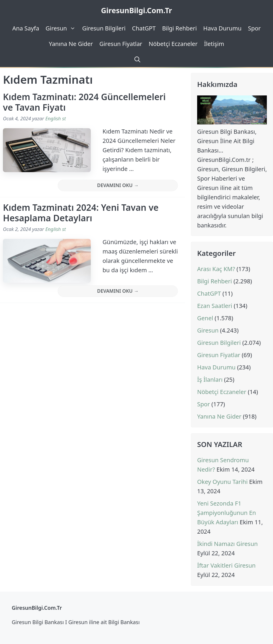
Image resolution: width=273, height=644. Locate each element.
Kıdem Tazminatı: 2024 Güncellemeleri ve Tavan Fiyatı (84, 102)
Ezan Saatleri (215, 306)
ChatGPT (144, 28)
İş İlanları (210, 380)
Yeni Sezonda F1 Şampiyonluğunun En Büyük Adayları (227, 513)
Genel (205, 318)
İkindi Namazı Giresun (227, 544)
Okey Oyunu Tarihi (222, 482)
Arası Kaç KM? (216, 269)
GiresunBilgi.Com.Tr (137, 10)
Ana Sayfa (26, 28)
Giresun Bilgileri (104, 28)
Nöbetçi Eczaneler (173, 44)
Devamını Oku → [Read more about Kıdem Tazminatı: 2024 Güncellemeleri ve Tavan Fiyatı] (118, 185)
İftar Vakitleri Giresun (226, 565)
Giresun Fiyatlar (121, 44)
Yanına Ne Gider (71, 44)
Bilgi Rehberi (179, 28)
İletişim (214, 44)
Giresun (62, 28)
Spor (254, 28)
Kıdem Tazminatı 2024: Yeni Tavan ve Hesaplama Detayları (81, 213)
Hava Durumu (222, 28)
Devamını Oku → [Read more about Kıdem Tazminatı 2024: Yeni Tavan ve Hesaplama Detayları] (118, 291)
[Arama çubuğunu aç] (136, 59)
